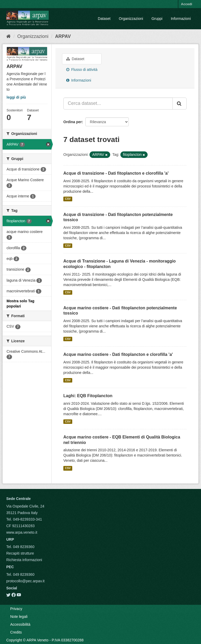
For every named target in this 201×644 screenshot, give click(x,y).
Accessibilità (20, 624)
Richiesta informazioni (24, 560)
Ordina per (73, 122)
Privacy (16, 609)
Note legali (19, 617)
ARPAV (63, 36)
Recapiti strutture (20, 553)
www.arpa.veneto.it (22, 532)
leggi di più (16, 97)
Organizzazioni (131, 19)
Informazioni (181, 19)
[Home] (9, 36)
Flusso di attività (82, 70)
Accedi (186, 4)
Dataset (104, 19)
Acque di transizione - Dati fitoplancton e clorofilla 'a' (116, 173)
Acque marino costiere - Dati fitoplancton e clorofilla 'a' (118, 354)
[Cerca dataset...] (118, 104)
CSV (68, 199)
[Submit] (180, 104)
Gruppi (157, 19)
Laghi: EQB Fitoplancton (88, 396)
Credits (16, 632)
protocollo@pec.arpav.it (25, 581)
